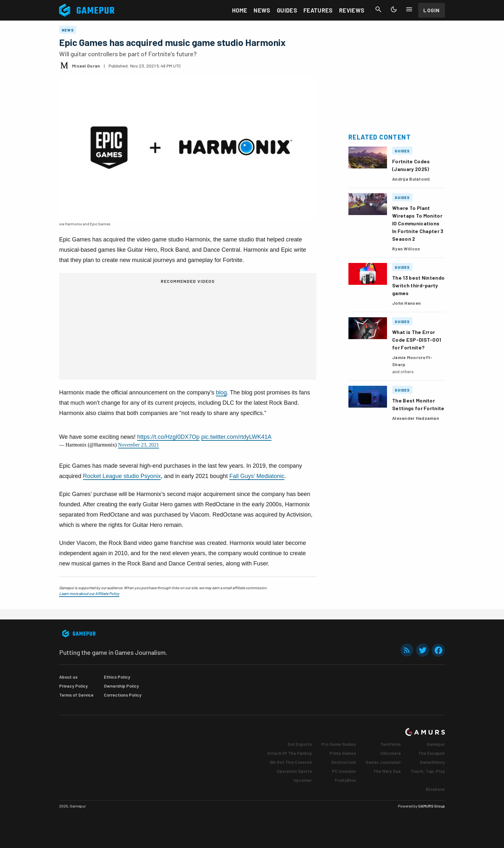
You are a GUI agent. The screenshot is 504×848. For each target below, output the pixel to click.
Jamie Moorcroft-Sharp (412, 361)
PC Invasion (344, 771)
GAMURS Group (432, 806)
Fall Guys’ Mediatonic (257, 476)
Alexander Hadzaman (416, 418)
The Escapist (432, 753)
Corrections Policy (123, 695)
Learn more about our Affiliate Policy (89, 593)
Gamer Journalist (383, 762)
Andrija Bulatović (411, 179)
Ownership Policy (121, 686)
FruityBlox (345, 780)
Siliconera (391, 753)
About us (68, 677)
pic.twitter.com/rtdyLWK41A (236, 437)
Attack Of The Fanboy (289, 753)
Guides (287, 10)
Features (318, 10)
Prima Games (343, 753)
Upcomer (303, 780)
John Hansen (406, 303)
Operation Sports (294, 771)
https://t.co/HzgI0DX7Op (168, 437)
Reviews (352, 10)
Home (240, 10)
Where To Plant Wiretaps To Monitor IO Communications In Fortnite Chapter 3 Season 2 (418, 223)
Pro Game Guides (339, 744)
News (262, 10)
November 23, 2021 (139, 445)
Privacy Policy (73, 686)
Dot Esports (300, 744)
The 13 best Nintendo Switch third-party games (418, 285)
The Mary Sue (387, 771)
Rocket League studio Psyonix (122, 476)
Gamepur (436, 744)
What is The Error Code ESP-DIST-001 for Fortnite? (417, 340)
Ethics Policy (117, 677)
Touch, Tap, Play (428, 771)
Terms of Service (76, 695)
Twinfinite (391, 744)
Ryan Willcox (406, 249)
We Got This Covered (291, 762)
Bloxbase (435, 789)
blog (221, 392)
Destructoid (344, 762)
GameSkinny (432, 762)
